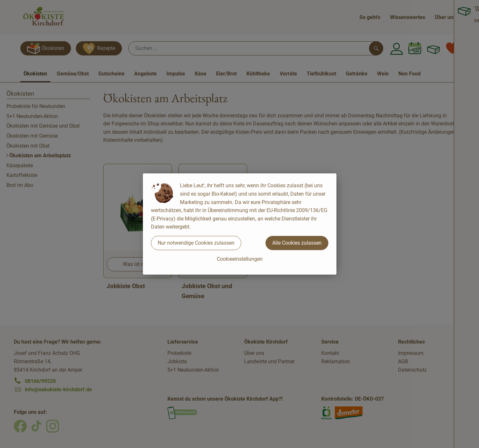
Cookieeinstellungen (240, 259)
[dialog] (239, 224)
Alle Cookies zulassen (297, 243)
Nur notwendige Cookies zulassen (196, 243)
